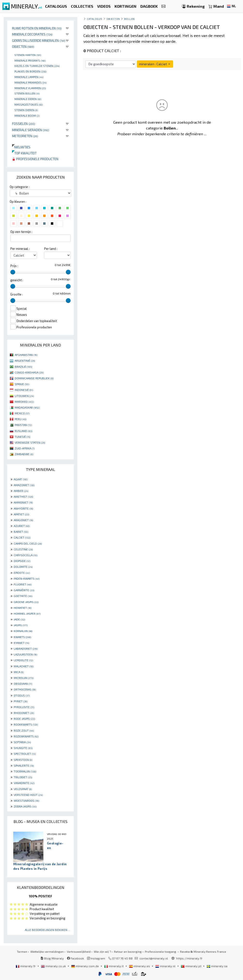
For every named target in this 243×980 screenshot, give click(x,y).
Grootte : (17, 294)
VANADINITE (24, 783)
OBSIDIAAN (23, 684)
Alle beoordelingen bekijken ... (47, 930)
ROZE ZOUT (24, 730)
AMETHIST (23, 497)
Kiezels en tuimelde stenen (37, 66)
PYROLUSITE (24, 707)
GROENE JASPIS (26, 602)
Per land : (51, 249)
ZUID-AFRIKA (25, 448)
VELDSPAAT (23, 789)
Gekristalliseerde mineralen (39, 40)
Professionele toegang (161, 951)
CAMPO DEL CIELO (28, 543)
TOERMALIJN (25, 771)
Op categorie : (20, 187)
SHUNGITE (23, 748)
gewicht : (17, 280)
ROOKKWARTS (26, 724)
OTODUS (22, 695)
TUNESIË (22, 437)
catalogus (95, 19)
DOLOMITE (23, 567)
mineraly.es (140, 966)
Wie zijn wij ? (102, 951)
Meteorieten (25, 136)
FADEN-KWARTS (27, 578)
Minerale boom (27, 115)
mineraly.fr (26, 966)
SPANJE (22, 384)
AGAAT (21, 479)
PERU (20, 419)
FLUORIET (23, 584)
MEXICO (22, 413)
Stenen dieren (26, 110)
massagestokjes (29, 104)
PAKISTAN (23, 425)
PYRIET (21, 701)
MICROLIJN (24, 678)
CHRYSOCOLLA (26, 555)
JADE (19, 619)
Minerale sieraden (31, 130)
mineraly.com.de (85, 966)
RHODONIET (24, 713)
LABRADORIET (26, 649)
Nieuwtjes (21, 147)
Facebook (75, 958)
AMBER (21, 491)
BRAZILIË (23, 367)
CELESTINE (23, 549)
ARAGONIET (23, 520)
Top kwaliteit (24, 153)
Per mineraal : (20, 249)
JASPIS (21, 625)
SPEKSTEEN (23, 760)
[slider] (13, 272)
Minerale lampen (29, 77)
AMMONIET (23, 502)
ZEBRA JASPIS (25, 806)
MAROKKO (24, 402)
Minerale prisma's (30, 60)
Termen (22, 951)
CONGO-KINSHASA (29, 372)
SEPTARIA (22, 742)
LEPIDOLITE (23, 660)
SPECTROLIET (25, 754)
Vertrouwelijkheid (79, 951)
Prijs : (14, 266)
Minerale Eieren (28, 99)
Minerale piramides (30, 82)
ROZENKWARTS (26, 736)
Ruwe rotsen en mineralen (37, 28)
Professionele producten (35, 159)
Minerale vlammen (30, 88)
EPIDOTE (22, 573)
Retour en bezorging (128, 951)
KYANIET (21, 643)
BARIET (21, 532)
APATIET (21, 514)
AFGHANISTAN (26, 355)
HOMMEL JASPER (27, 613)
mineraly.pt (191, 966)
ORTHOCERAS (25, 689)
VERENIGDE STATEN (30, 442)
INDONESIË (24, 390)
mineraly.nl (166, 966)
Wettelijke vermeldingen (47, 951)
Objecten (23, 47)
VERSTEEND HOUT (28, 795)
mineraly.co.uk (54, 966)
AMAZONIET (24, 485)
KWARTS (22, 637)
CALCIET (22, 537)
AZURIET (22, 526)
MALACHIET (24, 666)
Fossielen (24, 124)
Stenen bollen (27, 93)
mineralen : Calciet (155, 64)
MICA (19, 672)
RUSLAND (24, 431)
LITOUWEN (24, 396)
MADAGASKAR (27, 407)
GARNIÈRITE (24, 590)
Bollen (129, 19)
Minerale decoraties (32, 34)
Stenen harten (28, 55)
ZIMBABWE (24, 454)
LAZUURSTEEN (25, 654)
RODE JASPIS (24, 719)
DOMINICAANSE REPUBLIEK (34, 378)
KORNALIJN (23, 631)
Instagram (96, 958)
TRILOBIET (23, 777)
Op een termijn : (21, 232)
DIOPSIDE (22, 561)
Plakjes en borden (30, 71)
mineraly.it (114, 966)
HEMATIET (23, 608)
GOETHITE (23, 596)
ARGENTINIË (25, 360)
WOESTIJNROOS (26, 800)
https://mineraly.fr (189, 958)
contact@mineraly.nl (154, 958)
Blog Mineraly (52, 958)
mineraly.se (217, 966)
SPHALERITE (24, 765)
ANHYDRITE (23, 508)
